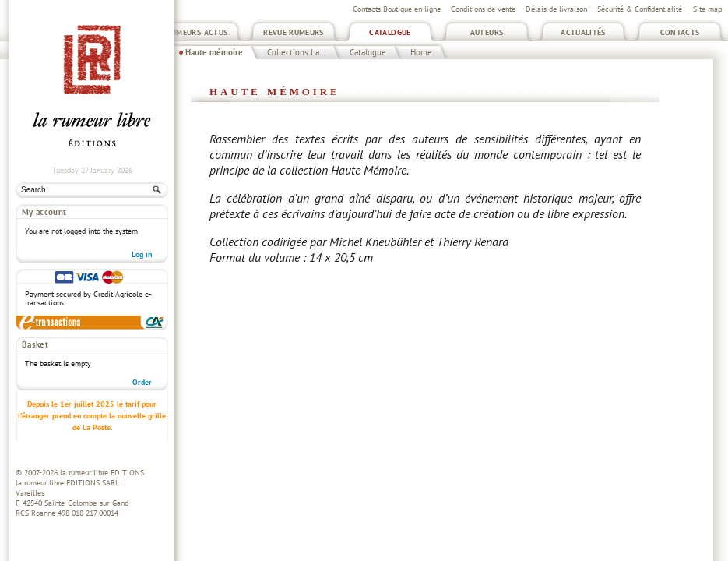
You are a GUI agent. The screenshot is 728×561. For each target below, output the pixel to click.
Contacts (680, 32)
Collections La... (296, 52)
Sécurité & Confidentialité (640, 9)
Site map (707, 9)
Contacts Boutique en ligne (397, 9)
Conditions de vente (483, 9)
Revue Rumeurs (294, 32)
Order (142, 382)
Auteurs (487, 32)
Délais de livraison (556, 9)
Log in (142, 254)
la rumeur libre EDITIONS (102, 473)
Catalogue (390, 32)
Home (421, 52)
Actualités (583, 32)
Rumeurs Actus (197, 32)
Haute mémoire (214, 52)
